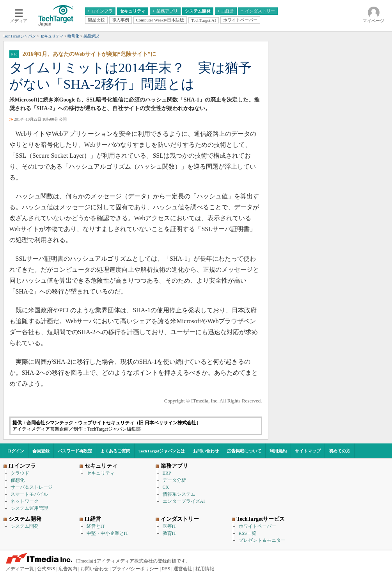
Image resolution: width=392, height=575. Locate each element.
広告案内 (68, 569)
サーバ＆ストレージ (32, 487)
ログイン (16, 451)
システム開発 (25, 526)
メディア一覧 (20, 569)
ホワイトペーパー (257, 526)
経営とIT (96, 526)
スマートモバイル (29, 494)
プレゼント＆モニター (262, 540)
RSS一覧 (247, 533)
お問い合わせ (206, 451)
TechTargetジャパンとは (162, 451)
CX (166, 487)
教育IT (169, 533)
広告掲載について (244, 451)
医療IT (169, 526)
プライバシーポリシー (135, 569)
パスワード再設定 (75, 451)
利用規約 (278, 451)
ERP (167, 473)
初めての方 (340, 451)
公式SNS (46, 569)
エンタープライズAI (184, 501)
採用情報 (205, 569)
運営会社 (183, 569)
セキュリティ (101, 473)
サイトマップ (308, 451)
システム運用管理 (29, 508)
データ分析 (174, 480)
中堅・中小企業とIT (107, 533)
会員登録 (41, 451)
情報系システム (179, 494)
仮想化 (18, 480)
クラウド (20, 473)
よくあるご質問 (115, 451)
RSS (166, 569)
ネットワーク (25, 501)
